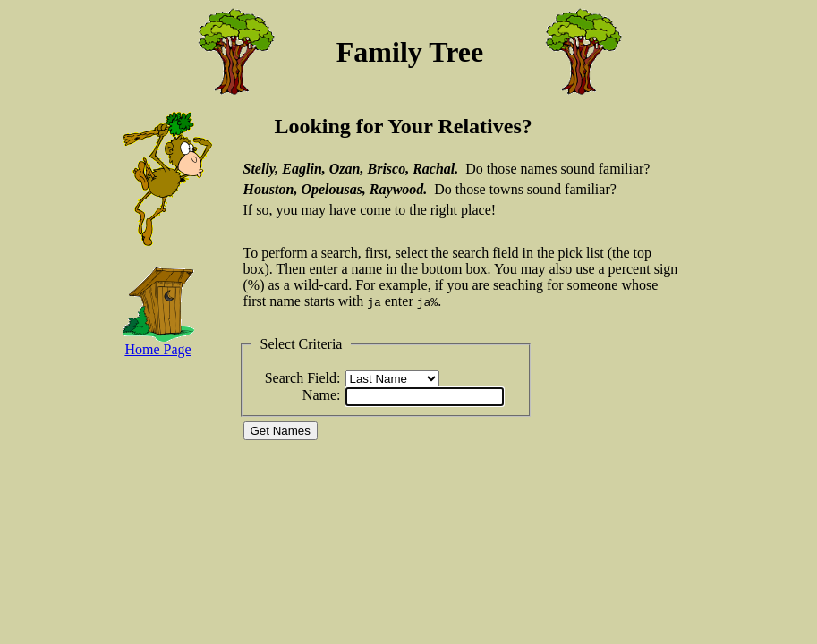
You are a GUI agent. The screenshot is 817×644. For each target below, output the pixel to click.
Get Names (281, 431)
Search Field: (303, 378)
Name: (322, 395)
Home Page (157, 349)
